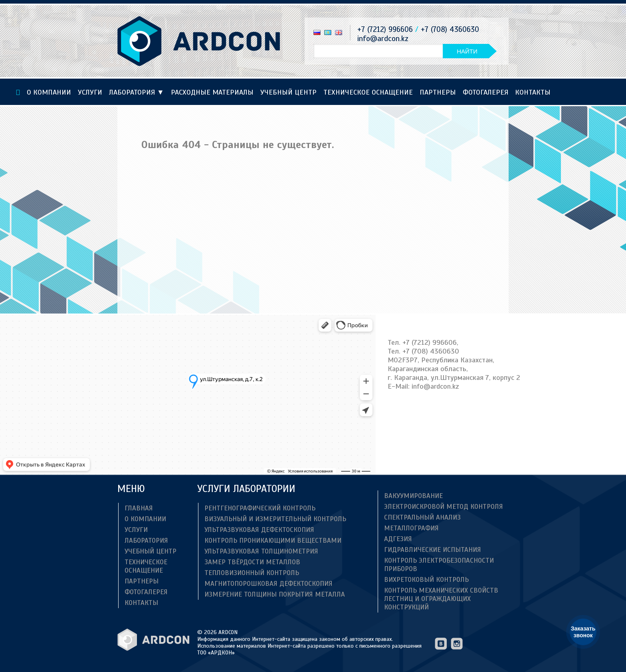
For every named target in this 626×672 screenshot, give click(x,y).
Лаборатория (137, 92)
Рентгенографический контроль (260, 508)
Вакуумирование (413, 496)
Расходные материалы (212, 92)
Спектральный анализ (422, 517)
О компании (49, 92)
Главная (139, 508)
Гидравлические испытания (433, 550)
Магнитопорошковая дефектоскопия (268, 584)
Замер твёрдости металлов (252, 562)
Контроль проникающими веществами (273, 541)
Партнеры (438, 92)
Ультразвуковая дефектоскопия (259, 530)
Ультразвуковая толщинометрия (261, 551)
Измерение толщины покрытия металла (275, 594)
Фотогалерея (485, 92)
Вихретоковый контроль (426, 580)
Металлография (411, 528)
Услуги (90, 92)
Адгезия (398, 539)
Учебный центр (288, 92)
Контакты (533, 92)
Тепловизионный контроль (252, 573)
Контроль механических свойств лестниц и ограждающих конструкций (441, 599)
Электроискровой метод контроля (444, 507)
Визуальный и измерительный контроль (275, 519)
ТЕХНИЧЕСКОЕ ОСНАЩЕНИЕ (368, 92)
